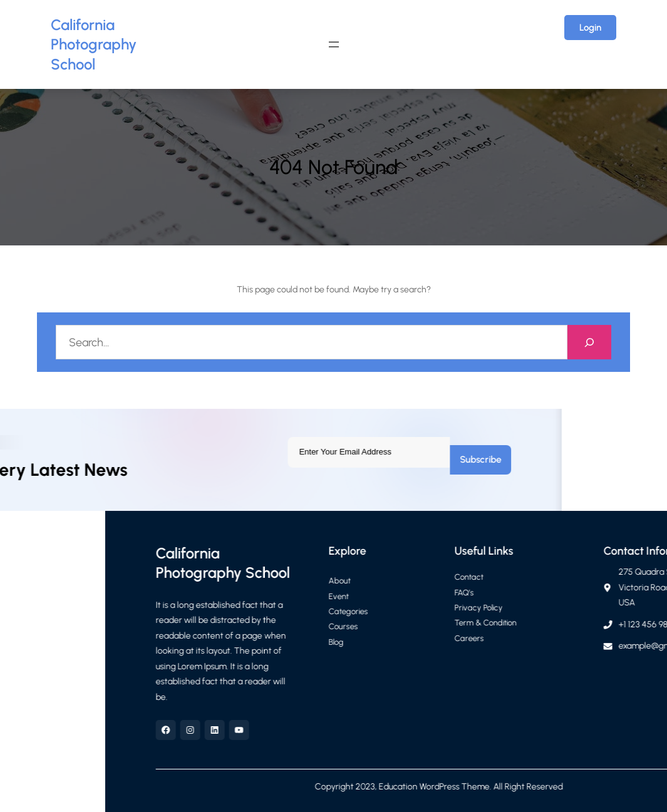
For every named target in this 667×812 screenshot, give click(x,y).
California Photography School (94, 44)
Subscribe (259, 460)
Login (590, 28)
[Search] (590, 342)
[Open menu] (334, 44)
